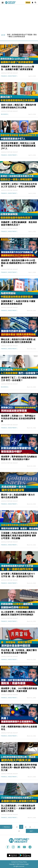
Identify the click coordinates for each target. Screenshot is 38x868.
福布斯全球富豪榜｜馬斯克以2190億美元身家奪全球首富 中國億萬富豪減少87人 (18, 146)
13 (17, 827)
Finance (4, 76)
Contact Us (14, 862)
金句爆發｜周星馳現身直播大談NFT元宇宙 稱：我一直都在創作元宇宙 (18, 575)
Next (31, 831)
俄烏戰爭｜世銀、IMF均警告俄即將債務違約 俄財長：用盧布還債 (19, 690)
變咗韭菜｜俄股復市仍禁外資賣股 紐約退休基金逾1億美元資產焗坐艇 (18, 341)
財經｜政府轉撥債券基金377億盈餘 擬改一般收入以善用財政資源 (22, 36)
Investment (12, 76)
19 (19, 831)
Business (4, 114)
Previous (7, 827)
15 (26, 827)
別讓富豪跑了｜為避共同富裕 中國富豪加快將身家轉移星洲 (18, 303)
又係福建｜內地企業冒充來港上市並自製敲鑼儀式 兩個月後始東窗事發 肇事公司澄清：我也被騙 (19, 536)
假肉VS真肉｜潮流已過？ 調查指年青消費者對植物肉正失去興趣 (19, 106)
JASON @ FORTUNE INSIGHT (9, 73)
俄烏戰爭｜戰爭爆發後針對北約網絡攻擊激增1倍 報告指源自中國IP (19, 458)
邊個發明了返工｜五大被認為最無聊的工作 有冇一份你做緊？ (19, 379)
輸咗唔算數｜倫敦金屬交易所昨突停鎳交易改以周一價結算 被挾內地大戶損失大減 (19, 767)
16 (30, 827)
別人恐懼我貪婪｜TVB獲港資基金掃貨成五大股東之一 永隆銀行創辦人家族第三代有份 (18, 808)
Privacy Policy (23, 862)
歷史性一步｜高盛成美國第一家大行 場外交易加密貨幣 (18, 496)
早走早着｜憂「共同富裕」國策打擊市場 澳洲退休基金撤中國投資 (19, 652)
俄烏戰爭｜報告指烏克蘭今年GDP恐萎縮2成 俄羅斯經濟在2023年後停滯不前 (19, 263)
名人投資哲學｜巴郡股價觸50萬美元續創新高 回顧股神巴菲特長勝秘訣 (18, 613)
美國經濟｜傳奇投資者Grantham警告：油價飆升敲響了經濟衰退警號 (18, 68)
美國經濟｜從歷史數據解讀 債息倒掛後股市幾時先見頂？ (19, 224)
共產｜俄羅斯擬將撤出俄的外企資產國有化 (19, 728)
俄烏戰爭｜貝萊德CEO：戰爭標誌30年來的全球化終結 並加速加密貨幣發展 (18, 418)
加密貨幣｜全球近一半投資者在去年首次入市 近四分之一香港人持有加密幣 (19, 185)
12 (12, 827)
